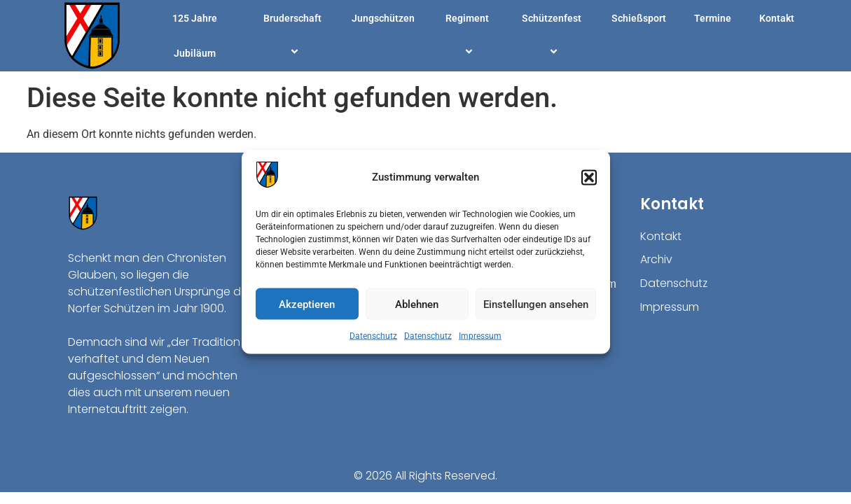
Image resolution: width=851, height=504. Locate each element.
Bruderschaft (292, 36)
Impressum (480, 336)
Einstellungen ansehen (536, 304)
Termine (713, 18)
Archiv (657, 259)
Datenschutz (373, 336)
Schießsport (639, 18)
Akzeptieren (307, 304)
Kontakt (777, 18)
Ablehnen (417, 304)
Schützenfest (552, 36)
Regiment (467, 36)
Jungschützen (383, 18)
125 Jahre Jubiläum (195, 36)
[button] (589, 177)
